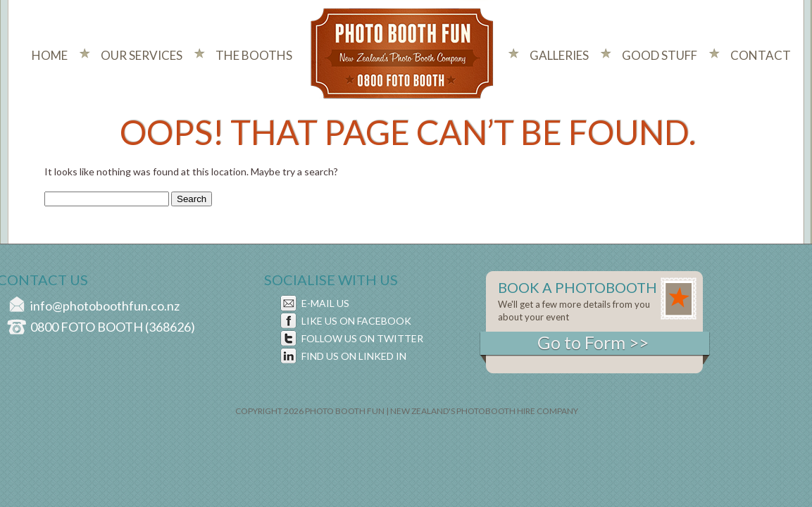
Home (50, 55)
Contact (761, 55)
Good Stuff (660, 55)
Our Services (142, 55)
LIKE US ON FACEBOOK (356, 321)
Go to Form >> (593, 342)
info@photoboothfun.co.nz (105, 306)
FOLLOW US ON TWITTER (362, 338)
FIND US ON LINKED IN (354, 356)
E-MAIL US (325, 303)
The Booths (254, 55)
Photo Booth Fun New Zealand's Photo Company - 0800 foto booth (402, 55)
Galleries (559, 55)
